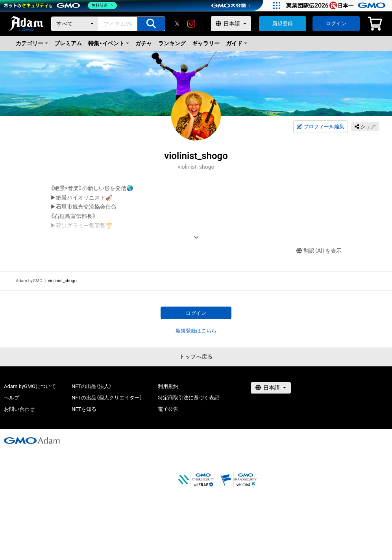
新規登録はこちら (196, 331)
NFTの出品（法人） (92, 386)
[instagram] (191, 24)
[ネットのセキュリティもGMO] (60, 6)
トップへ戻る (196, 357)
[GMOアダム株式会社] (32, 440)
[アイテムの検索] (151, 24)
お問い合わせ (19, 409)
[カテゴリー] (75, 24)
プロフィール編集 (320, 127)
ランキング (172, 43)
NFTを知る (84, 409)
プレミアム (68, 43)
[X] (177, 24)
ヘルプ (12, 398)
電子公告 (168, 409)
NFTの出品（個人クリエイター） (107, 398)
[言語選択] (231, 24)
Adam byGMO (29, 281)
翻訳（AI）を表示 (319, 251)
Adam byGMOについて (30, 386)
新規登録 (283, 23)
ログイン (336, 23)
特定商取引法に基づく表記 (189, 398)
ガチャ (144, 43)
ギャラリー (206, 43)
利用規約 (168, 386)
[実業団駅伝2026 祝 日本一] (337, 6)
